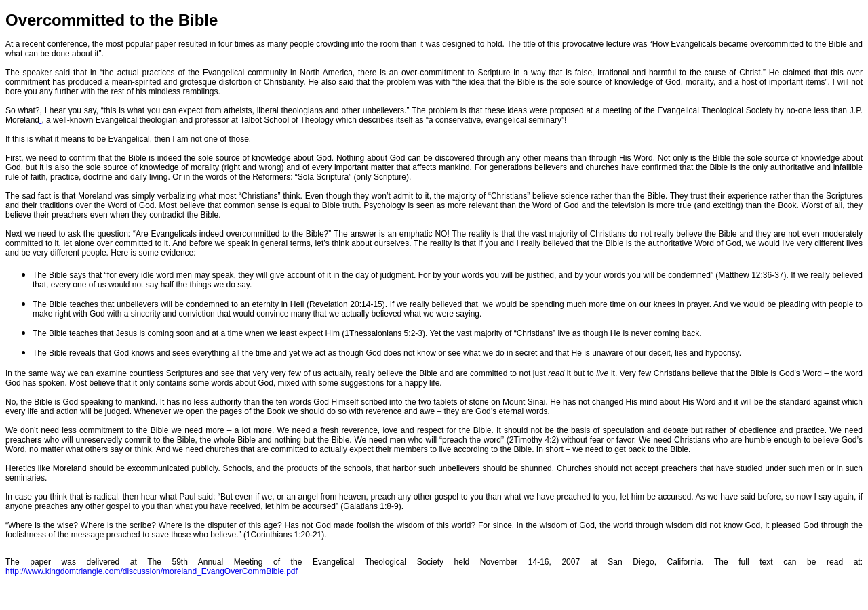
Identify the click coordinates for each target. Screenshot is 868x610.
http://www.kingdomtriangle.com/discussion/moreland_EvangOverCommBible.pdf (152, 571)
